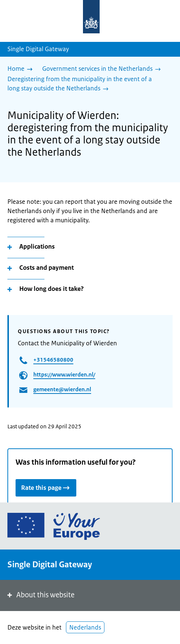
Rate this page (46, 487)
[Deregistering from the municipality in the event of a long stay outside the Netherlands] (87, 84)
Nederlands (85, 627)
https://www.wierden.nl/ (64, 374)
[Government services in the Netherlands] (103, 69)
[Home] (22, 69)
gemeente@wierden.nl (62, 389)
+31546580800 (53, 360)
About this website (40, 595)
